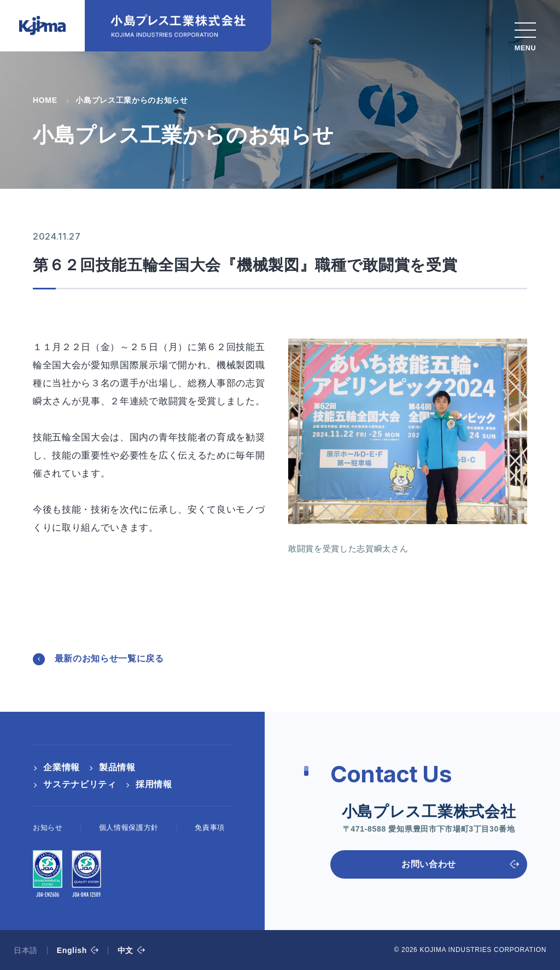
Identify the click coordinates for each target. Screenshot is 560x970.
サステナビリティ (80, 784)
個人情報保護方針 (129, 827)
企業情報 (62, 767)
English (72, 950)
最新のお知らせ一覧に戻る (109, 658)
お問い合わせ (429, 864)
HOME (45, 100)
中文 (126, 950)
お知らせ (48, 827)
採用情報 (154, 784)
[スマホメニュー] (525, 34)
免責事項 (210, 827)
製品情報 (117, 767)
